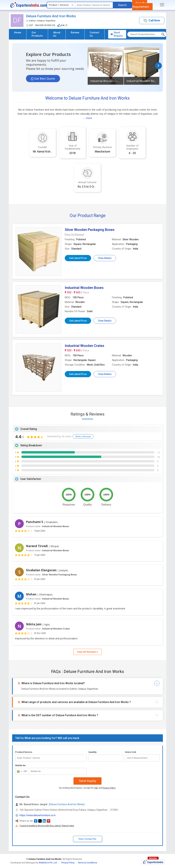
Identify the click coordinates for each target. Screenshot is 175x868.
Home (18, 33)
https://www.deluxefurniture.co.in (38, 815)
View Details (105, 258)
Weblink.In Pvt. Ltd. (48, 863)
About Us (57, 34)
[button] (152, 21)
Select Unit (130, 752)
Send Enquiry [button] (117, 34)
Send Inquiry (87, 781)
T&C (96, 788)
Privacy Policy (109, 788)
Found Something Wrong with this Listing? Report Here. (47, 826)
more (89, 118)
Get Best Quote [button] (44, 79)
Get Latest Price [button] (78, 258)
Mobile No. (21, 765)
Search (122, 5)
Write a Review (83, 436)
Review (75, 33)
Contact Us (95, 34)
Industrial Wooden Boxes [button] (142, 81)
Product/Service (24, 752)
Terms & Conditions (87, 863)
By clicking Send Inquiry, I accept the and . (88, 788)
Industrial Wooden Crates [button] (106, 81)
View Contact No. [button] (88, 839)
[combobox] (21, 771)
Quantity (92, 752)
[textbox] (94, 5)
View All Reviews (87, 652)
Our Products (37, 34)
